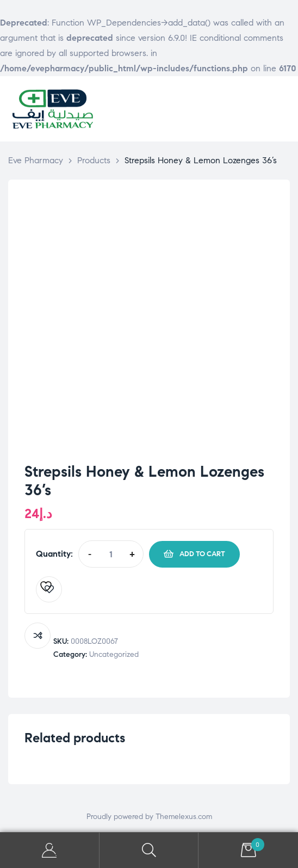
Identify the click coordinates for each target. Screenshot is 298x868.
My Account (50, 850)
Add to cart (202, 554)
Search (149, 850)
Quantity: (54, 554)
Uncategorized (114, 654)
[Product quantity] (111, 554)
